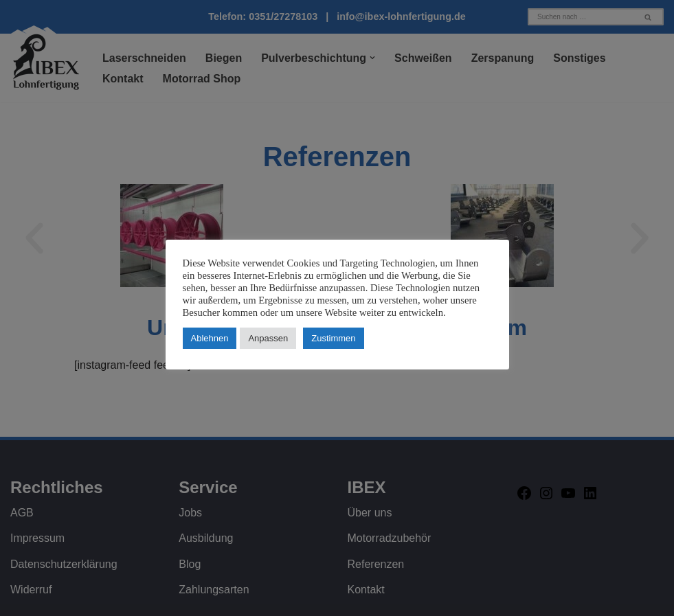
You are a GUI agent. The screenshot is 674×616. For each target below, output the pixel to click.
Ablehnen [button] (210, 338)
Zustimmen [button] (333, 338)
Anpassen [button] (268, 338)
